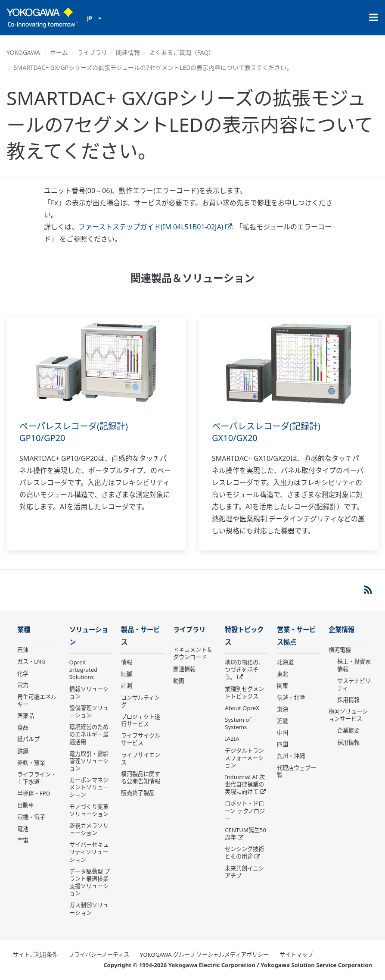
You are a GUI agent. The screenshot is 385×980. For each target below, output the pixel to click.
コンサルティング (140, 701)
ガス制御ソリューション (89, 909)
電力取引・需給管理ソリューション (89, 761)
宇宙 (23, 840)
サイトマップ (296, 955)
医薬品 (26, 716)
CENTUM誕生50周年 (245, 834)
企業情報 (342, 630)
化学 (23, 673)
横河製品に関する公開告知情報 (141, 778)
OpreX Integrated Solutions (84, 670)
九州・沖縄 (291, 756)
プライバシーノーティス (99, 955)
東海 (283, 709)
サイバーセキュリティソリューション (89, 852)
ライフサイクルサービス (141, 739)
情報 (127, 662)
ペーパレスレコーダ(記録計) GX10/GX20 (266, 432)
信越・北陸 (291, 698)
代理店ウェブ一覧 (297, 772)
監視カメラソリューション (89, 829)
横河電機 (340, 650)
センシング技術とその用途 (244, 853)
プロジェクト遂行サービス (141, 720)
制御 (127, 674)
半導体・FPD (34, 793)
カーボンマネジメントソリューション (89, 787)
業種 (24, 630)
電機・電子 (31, 817)
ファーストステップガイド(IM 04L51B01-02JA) (155, 227)
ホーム (59, 52)
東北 (283, 674)
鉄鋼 (23, 751)
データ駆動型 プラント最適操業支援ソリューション (90, 882)
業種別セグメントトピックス (244, 693)
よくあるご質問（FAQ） (182, 52)
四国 (283, 744)
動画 (179, 681)
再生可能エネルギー (37, 700)
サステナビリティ (354, 684)
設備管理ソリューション (89, 712)
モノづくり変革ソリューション (89, 810)
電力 (23, 685)
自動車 (26, 805)
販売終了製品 (138, 793)
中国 (283, 733)
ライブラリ (92, 52)
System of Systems (238, 723)
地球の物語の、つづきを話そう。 (244, 670)
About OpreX (242, 708)
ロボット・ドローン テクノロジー (245, 811)
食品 (23, 727)
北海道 (285, 662)
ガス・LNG (31, 661)
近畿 (283, 721)
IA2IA (232, 739)
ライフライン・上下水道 (37, 778)
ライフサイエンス (141, 759)
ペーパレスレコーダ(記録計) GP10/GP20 (74, 432)
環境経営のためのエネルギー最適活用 (89, 734)
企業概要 (348, 730)
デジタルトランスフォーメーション (244, 758)
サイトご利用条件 (35, 955)
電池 (23, 829)
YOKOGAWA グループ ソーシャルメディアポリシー (204, 955)
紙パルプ (28, 739)
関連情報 (128, 52)
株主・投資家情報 (354, 665)
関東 (283, 686)
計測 (127, 686)
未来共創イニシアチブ (244, 872)
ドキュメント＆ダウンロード (193, 653)
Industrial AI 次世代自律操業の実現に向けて (245, 784)
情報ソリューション (89, 693)
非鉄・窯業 (31, 763)
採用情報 (348, 700)
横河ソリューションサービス (348, 715)
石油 (23, 650)
